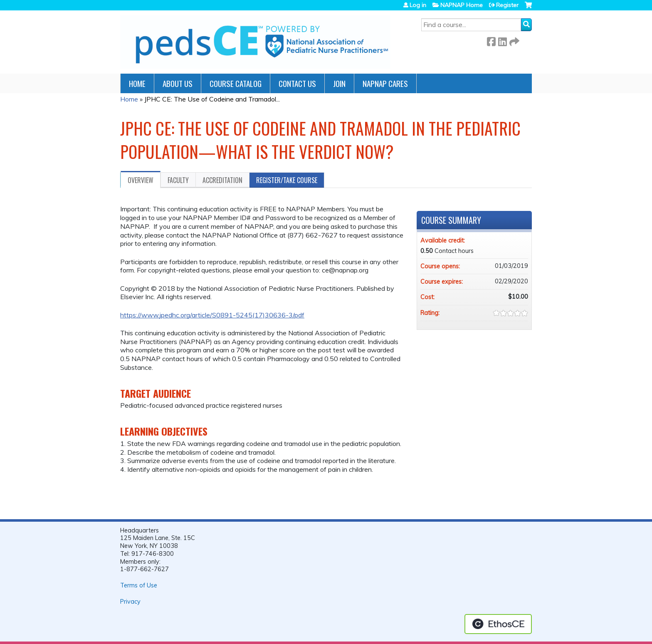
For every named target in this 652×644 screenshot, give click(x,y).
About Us (178, 83)
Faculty (178, 180)
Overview (141, 180)
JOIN (339, 83)
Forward (514, 40)
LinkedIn (502, 40)
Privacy (130, 602)
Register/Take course (287, 180)
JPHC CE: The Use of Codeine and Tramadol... (212, 99)
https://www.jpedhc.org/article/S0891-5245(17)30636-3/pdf (212, 315)
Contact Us (297, 83)
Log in (418, 5)
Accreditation (222, 180)
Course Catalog (236, 83)
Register (507, 5)
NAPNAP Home (462, 5)
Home (137, 83)
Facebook (491, 40)
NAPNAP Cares (385, 83)
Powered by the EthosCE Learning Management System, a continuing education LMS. (498, 624)
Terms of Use (139, 585)
